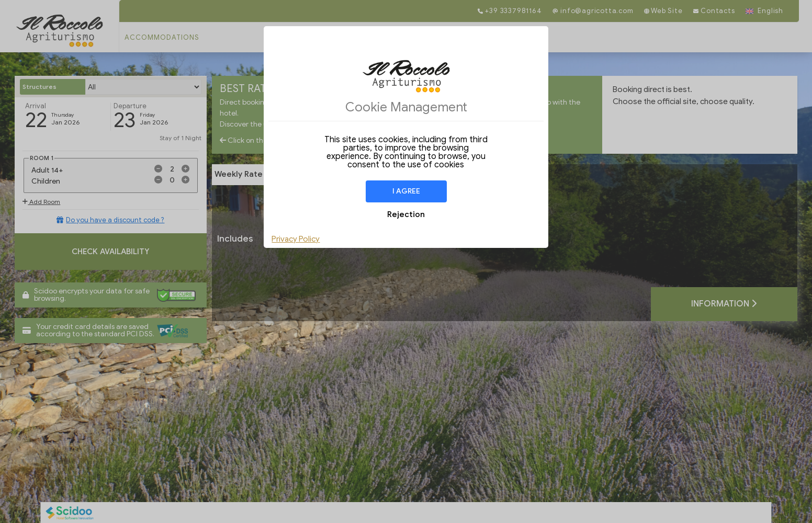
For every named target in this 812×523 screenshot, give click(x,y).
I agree (406, 191)
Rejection (406, 214)
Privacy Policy (296, 239)
